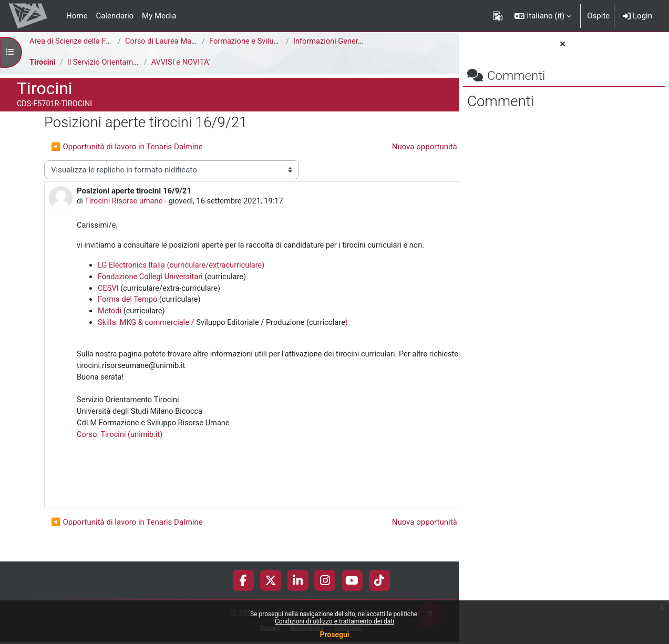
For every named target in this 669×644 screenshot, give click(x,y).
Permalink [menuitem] (383, 510)
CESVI (109, 302)
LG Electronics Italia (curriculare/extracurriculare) (184, 279)
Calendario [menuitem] (115, 16)
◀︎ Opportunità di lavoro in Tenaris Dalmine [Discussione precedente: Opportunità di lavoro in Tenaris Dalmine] (127, 147)
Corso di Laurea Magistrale (172, 42)
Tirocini (43, 63)
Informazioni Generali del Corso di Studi (362, 42)
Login (637, 16)
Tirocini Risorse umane (125, 202)
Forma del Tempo (128, 314)
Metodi (111, 326)
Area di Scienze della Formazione (88, 42)
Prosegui (334, 635)
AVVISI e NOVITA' (182, 63)
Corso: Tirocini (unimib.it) (121, 453)
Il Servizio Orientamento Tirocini (123, 63)
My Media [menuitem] (159, 16)
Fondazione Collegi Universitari (152, 290)
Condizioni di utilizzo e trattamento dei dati (334, 621)
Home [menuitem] (77, 16)
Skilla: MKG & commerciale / (148, 338)
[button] (543, 16)
